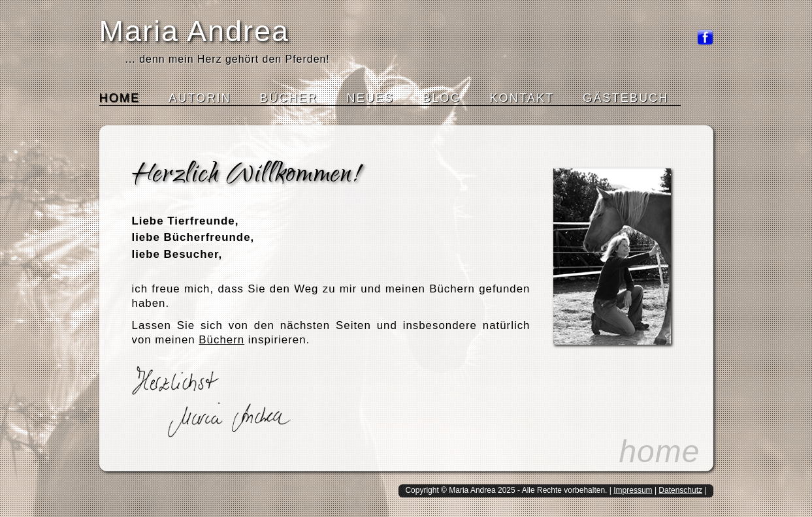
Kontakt (522, 98)
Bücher (289, 98)
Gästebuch (625, 98)
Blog (442, 98)
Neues (370, 98)
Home (120, 98)
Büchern (221, 340)
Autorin (200, 98)
